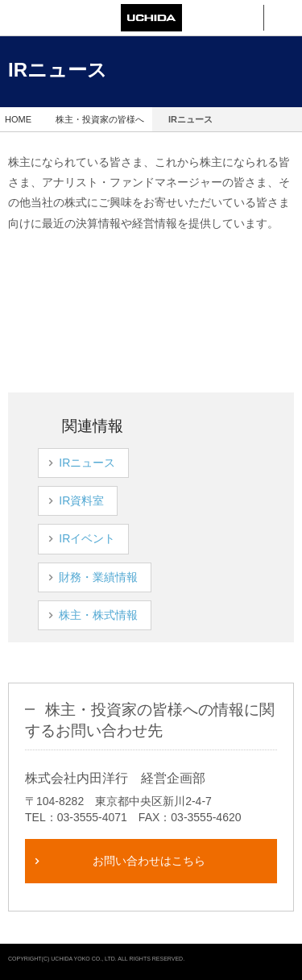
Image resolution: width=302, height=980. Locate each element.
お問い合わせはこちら (149, 861)
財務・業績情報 (110, 577)
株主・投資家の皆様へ (100, 119)
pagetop (284, 962)
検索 (244, 18)
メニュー (283, 18)
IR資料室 (93, 500)
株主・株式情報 (110, 615)
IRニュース (98, 463)
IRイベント (98, 538)
